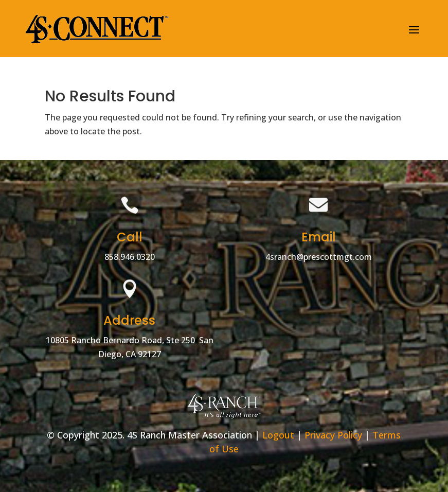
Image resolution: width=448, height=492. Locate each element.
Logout (278, 435)
